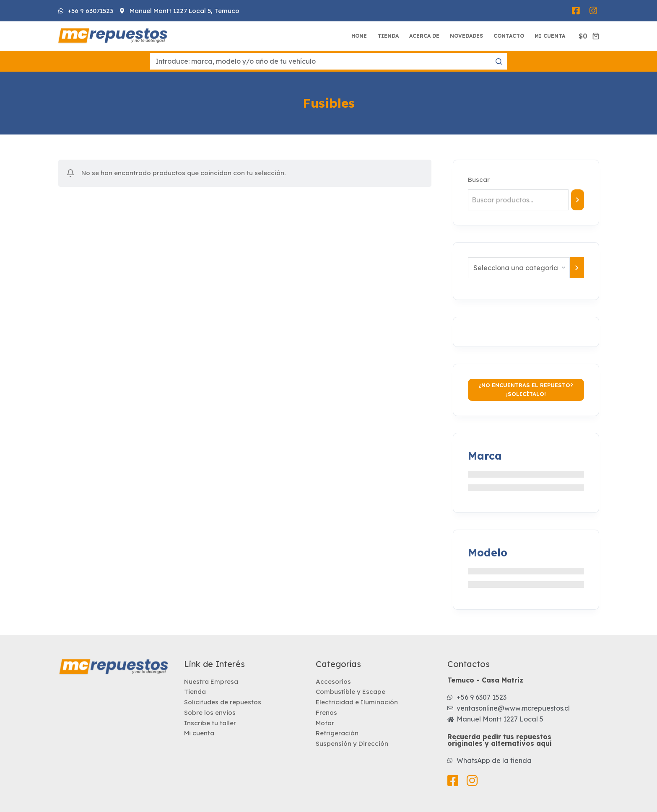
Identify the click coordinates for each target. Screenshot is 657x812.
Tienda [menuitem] (388, 36)
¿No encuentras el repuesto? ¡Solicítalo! (526, 389)
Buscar (479, 180)
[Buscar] (577, 200)
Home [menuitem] (359, 36)
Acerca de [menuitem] (424, 36)
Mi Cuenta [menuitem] (550, 36)
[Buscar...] (328, 61)
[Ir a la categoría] (577, 268)
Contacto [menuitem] (509, 36)
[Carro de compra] (589, 36)
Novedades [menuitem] (466, 36)
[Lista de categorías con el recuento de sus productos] (519, 268)
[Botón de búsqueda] (499, 61)
